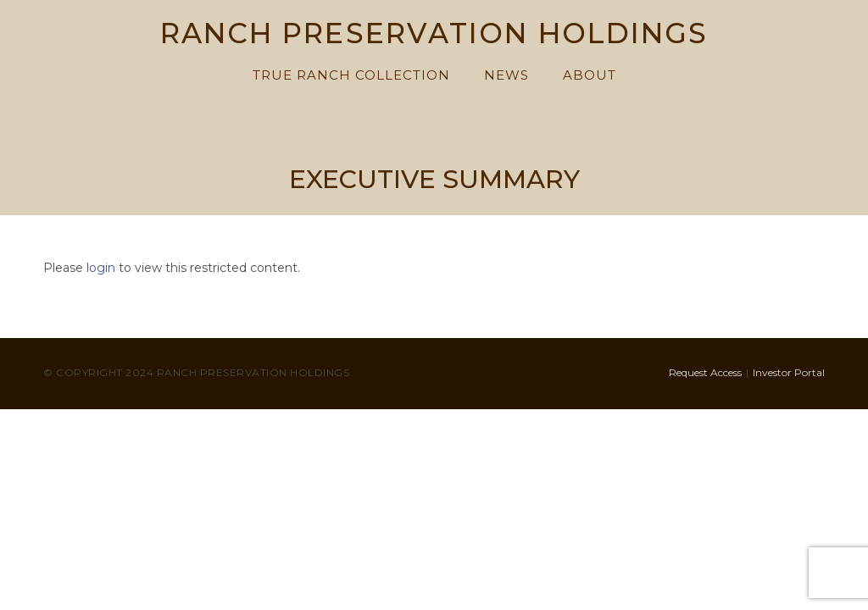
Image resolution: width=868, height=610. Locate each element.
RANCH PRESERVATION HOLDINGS (434, 35)
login (101, 268)
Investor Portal (789, 372)
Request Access (705, 372)
